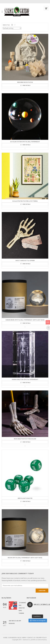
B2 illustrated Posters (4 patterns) (25, 201)
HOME (5, 638)
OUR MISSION (12, 638)
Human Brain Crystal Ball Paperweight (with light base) (25, 320)
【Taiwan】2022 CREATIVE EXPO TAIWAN (22, 608)
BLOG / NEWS (22, 638)
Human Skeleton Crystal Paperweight (25, 379)
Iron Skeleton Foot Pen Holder (25, 439)
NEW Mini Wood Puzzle (25, 82)
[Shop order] (12, 28)
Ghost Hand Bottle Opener (25, 261)
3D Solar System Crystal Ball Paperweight (25, 142)
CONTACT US (31, 638)
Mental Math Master (25, 498)
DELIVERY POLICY (42, 638)
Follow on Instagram (38, 620)
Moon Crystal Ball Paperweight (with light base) (25, 558)
